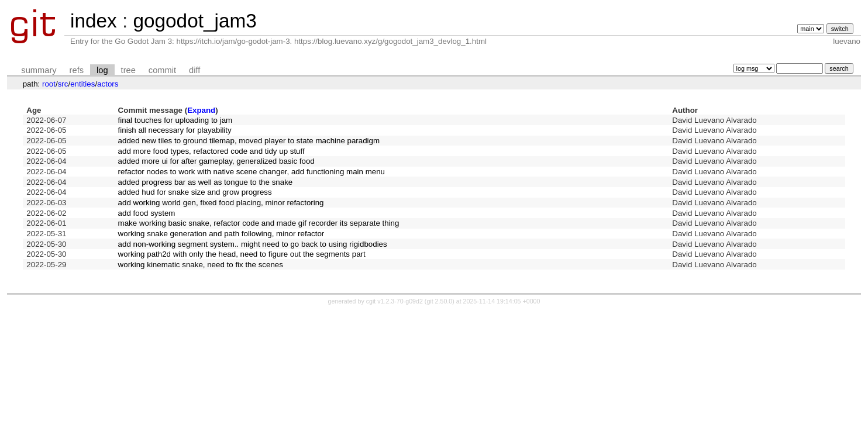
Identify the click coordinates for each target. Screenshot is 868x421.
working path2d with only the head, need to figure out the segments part (242, 254)
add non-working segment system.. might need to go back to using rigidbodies (253, 244)
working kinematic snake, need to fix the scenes (201, 265)
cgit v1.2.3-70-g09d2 (395, 301)
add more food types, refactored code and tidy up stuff (211, 151)
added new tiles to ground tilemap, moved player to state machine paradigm (249, 141)
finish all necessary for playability (175, 130)
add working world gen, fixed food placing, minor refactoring (221, 203)
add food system (147, 213)
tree (128, 70)
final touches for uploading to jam (175, 120)
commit (162, 70)
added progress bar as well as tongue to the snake (206, 182)
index (94, 21)
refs (77, 70)
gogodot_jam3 (194, 21)
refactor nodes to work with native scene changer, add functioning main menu (252, 172)
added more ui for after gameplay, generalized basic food (216, 161)
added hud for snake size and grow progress (195, 192)
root (49, 84)
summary (39, 70)
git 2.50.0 (439, 301)
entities (82, 84)
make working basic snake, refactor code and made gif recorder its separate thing (259, 223)
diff (194, 70)
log (102, 70)
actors (108, 84)
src (63, 84)
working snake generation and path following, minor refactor (221, 234)
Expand (201, 110)
